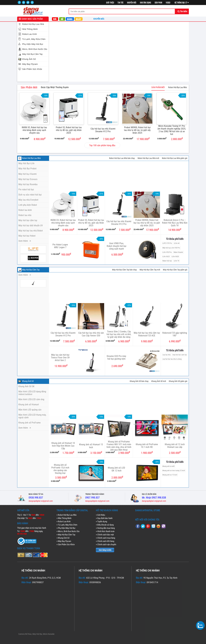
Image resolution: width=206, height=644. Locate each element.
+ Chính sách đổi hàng (105, 541)
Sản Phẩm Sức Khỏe (32, 69)
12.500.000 (68, 139)
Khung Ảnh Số (29, 59)
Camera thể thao (25, 634)
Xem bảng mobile (105, 550)
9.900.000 (147, 341)
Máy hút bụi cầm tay (28, 220)
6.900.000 (118, 341)
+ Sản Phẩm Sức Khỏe (66, 544)
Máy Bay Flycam (30, 64)
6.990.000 (175, 341)
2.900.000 (118, 453)
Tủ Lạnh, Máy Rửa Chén (34, 39)
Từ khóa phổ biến (175, 239)
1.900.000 (147, 453)
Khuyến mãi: (99, 19)
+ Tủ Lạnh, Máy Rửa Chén (67, 525)
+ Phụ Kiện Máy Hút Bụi (66, 528)
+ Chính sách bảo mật (105, 535)
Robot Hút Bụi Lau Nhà (33, 24)
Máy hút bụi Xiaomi (28, 174)
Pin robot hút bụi (26, 190)
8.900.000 (33, 139)
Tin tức (121, 3)
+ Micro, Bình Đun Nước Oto (68, 531)
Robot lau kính (25, 210)
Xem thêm (25, 241)
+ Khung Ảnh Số (63, 538)
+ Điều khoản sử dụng (105, 525)
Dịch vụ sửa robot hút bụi (30, 195)
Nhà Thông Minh (30, 29)
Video (168, 3)
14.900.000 (175, 230)
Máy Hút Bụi (37, 634)
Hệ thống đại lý (182, 3)
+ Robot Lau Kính (64, 522)
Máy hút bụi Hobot (27, 236)
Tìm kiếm (182, 11)
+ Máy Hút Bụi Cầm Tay (66, 535)
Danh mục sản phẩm (32, 19)
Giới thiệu (110, 3)
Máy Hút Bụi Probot (27, 169)
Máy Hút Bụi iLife (26, 163)
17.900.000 (136, 139)
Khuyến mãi (132, 3)
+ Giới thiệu (100, 515)
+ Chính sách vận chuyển (106, 544)
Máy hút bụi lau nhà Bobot (31, 231)
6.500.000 (91, 341)
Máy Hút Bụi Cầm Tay (32, 54)
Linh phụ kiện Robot (28, 205)
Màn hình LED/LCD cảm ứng (31, 399)
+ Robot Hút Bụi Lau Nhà (66, 515)
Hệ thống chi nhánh (33, 571)
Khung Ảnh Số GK (26, 386)
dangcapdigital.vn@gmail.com (41, 501)
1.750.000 (62, 453)
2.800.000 (170, 139)
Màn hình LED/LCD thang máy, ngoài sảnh (32, 416)
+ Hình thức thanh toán (105, 531)
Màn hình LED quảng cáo (30, 410)
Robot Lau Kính (29, 34)
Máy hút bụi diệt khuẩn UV (31, 225)
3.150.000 (90, 453)
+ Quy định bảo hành (104, 518)
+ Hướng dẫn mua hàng (105, 528)
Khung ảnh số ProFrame (30, 423)
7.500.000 (102, 139)
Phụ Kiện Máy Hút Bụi (33, 44)
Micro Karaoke (49, 634)
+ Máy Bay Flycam (64, 541)
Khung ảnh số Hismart (29, 405)
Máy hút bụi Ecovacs (28, 179)
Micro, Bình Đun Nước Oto (35, 49)
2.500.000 (175, 453)
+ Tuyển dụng (101, 522)
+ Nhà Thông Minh (64, 518)
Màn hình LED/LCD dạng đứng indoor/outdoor (32, 393)
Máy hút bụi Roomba (28, 184)
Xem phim (158, 3)
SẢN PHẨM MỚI (158, 87)
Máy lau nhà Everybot (28, 200)
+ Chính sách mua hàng (105, 538)
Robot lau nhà (25, 215)
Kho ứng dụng (145, 3)
